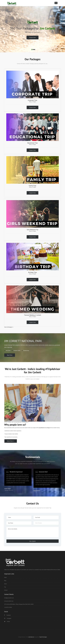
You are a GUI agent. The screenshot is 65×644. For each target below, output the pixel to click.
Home (5, 577)
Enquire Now (32, 37)
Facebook (7, 615)
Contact (6, 590)
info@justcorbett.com (9, 598)
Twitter (7, 622)
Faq (5, 587)
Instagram (8, 618)
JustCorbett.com (31, 637)
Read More (10, 355)
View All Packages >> (9, 327)
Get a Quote (32, 541)
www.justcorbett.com (9, 601)
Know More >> (11, 441)
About (6, 584)
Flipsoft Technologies (43, 637)
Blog (5, 581)
